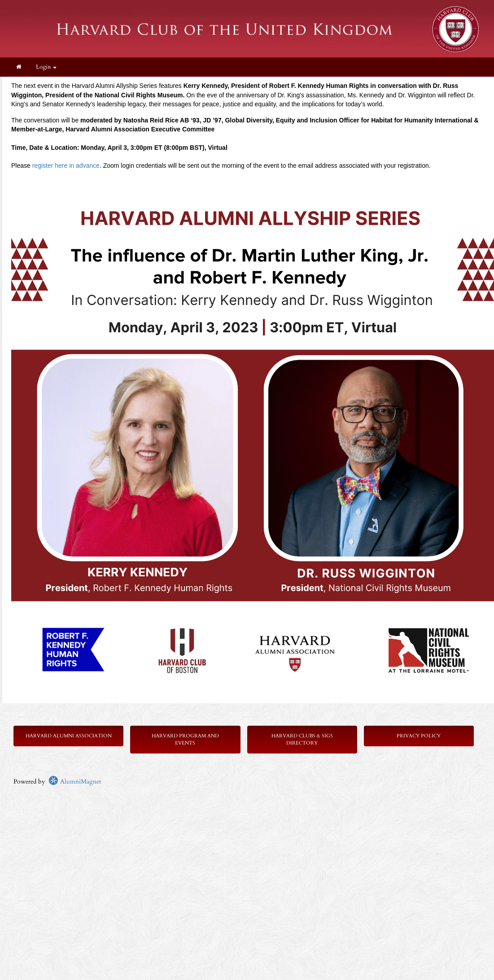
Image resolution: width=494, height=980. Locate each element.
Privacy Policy (419, 736)
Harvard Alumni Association (69, 736)
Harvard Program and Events (185, 739)
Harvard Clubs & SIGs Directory (302, 739)
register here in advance (66, 166)
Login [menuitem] (46, 67)
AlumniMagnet (75, 782)
